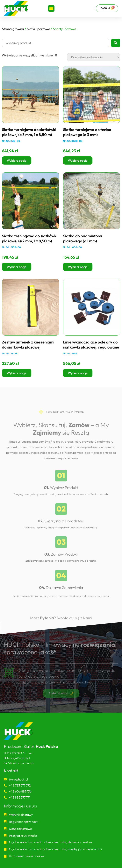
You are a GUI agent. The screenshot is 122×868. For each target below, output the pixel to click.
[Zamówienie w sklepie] (94, 57)
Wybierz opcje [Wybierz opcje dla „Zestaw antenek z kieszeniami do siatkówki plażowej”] (17, 373)
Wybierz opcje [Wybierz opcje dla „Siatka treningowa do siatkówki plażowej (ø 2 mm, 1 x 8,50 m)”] (17, 267)
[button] (51, 8)
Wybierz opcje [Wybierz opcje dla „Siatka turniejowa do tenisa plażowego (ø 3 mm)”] (78, 160)
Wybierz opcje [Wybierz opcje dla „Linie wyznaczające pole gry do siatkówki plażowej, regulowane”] (78, 373)
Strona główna (13, 29)
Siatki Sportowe (38, 29)
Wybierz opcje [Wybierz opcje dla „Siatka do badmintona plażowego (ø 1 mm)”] (78, 267)
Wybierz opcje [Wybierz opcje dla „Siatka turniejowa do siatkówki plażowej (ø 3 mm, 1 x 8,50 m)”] (17, 160)
